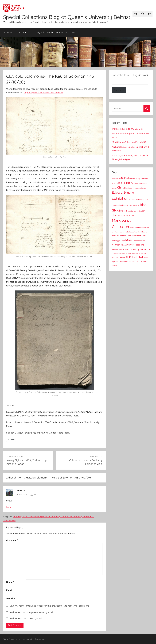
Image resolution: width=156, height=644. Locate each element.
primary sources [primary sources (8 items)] (140, 249)
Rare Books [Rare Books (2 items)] (132, 254)
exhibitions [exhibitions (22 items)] (121, 198)
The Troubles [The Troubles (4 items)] (141, 262)
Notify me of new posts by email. (26, 618)
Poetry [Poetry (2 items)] (127, 250)
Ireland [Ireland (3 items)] (120, 205)
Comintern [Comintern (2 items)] (129, 188)
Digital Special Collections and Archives (44, 93)
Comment (12, 540)
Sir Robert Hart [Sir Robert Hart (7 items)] (134, 257)
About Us (8, 32)
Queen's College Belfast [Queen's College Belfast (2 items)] (120, 254)
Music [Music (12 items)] (129, 240)
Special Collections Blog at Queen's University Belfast (67, 17)
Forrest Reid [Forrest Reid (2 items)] (135, 199)
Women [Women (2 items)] (115, 266)
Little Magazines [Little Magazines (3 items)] (127, 215)
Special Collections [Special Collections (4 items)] (120, 262)
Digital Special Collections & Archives (56, 32)
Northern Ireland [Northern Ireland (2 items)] (140, 241)
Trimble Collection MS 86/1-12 (127, 129)
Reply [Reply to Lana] (9, 507)
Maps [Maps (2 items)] (143, 227)
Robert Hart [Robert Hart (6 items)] (118, 257)
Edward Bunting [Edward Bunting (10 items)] (123, 193)
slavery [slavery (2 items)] (146, 258)
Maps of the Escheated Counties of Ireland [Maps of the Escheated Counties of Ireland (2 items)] (133, 232)
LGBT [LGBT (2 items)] (143, 211)
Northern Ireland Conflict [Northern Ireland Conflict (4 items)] (123, 245)
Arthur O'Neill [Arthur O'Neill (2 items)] (116, 179)
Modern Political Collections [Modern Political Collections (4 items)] (124, 236)
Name (10, 582)
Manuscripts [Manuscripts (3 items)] (136, 227)
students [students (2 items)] (132, 262)
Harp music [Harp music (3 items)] (144, 199)
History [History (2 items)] (114, 205)
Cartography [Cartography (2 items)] (138, 183)
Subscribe (119, 90)
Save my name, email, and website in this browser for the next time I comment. (49, 606)
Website (11, 598)
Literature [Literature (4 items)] (116, 215)
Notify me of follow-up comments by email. (32, 612)
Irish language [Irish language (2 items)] (128, 205)
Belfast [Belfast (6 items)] (125, 178)
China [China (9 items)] (121, 188)
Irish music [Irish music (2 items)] (136, 205)
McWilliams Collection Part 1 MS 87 (130, 142)
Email (10, 590)
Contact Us (25, 32)
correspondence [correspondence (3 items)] (139, 188)
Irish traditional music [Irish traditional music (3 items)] (132, 211)
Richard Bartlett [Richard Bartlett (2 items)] (141, 254)
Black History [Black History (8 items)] (125, 183)
